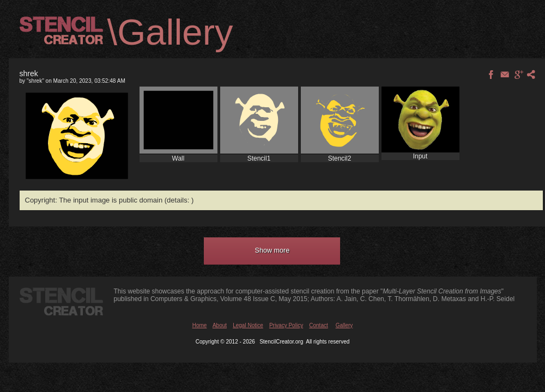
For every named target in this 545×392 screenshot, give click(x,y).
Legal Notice (248, 325)
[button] (272, 251)
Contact (318, 325)
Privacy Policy (286, 325)
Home (200, 325)
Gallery (344, 325)
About (220, 325)
